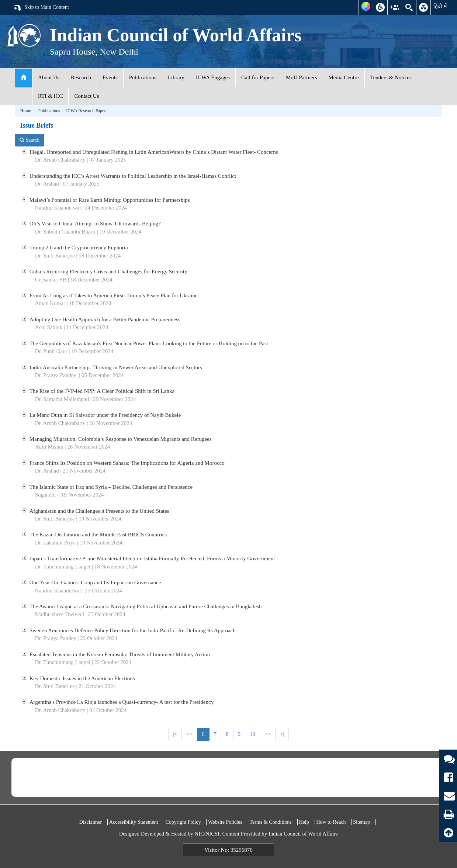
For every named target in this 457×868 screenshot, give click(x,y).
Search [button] (30, 140)
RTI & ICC (50, 96)
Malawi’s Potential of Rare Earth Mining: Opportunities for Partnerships (110, 200)
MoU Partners (302, 77)
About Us (49, 77)
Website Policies (225, 822)
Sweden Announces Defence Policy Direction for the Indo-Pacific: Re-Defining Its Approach (133, 630)
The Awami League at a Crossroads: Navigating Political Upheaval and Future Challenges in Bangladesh (146, 606)
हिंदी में (440, 6)
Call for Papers (258, 77)
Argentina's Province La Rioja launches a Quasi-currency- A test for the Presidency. (122, 702)
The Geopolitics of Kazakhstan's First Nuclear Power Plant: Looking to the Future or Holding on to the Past (149, 343)
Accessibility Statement (134, 822)
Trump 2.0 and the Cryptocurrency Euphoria (79, 248)
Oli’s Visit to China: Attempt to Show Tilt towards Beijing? (95, 224)
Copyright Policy (183, 822)
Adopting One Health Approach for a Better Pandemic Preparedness (105, 319)
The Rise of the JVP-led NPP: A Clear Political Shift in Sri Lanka (102, 391)
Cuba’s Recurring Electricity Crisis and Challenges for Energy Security (108, 272)
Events (110, 77)
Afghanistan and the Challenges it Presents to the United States (99, 511)
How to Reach (331, 822)
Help (304, 822)
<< (189, 734)
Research (81, 77)
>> (268, 734)
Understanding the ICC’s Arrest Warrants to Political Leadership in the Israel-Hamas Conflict (133, 176)
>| (282, 734)
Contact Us (86, 96)
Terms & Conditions (271, 822)
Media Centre (344, 77)
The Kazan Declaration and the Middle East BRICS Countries (98, 535)
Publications (143, 77)
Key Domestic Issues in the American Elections (82, 678)
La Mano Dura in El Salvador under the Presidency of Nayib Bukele (105, 415)
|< (175, 734)
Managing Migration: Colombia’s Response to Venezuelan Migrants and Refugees (121, 439)
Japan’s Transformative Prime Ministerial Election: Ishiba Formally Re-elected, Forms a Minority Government (152, 559)
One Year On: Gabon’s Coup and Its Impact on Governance (95, 582)
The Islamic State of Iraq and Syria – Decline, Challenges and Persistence (111, 487)
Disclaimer (91, 822)
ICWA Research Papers (87, 111)
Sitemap (361, 822)
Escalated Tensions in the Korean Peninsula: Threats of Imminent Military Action (120, 654)
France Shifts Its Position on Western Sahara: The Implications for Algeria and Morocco (127, 463)
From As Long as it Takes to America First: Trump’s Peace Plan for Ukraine (114, 295)
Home (26, 111)
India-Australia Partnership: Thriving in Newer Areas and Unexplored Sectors (116, 367)
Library (176, 77)
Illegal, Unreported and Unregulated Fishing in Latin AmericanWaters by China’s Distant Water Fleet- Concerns (154, 152)
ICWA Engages (213, 77)
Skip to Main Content (41, 8)
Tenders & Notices (391, 77)
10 (252, 734)
